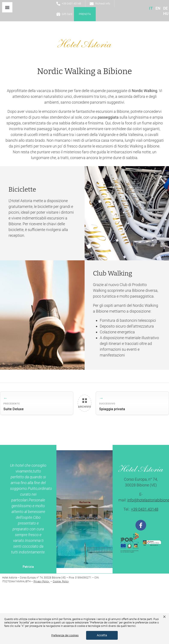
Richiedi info (103, 4)
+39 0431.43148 (71, 4)
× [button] (164, 616)
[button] (7, 7)
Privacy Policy (42, 581)
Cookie (57, 581)
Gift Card (67, 14)
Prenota (85, 14)
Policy (65, 581)
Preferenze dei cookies (65, 635)
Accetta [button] (102, 635)
